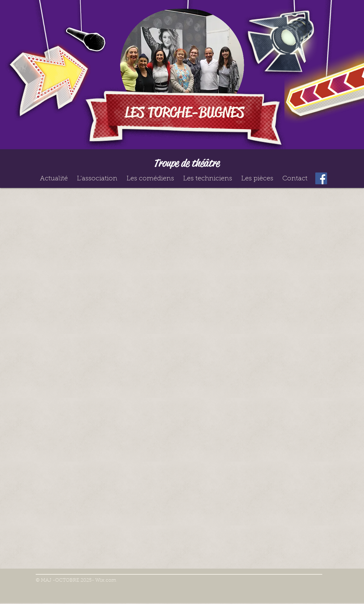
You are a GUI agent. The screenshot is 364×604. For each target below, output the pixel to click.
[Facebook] (321, 178)
